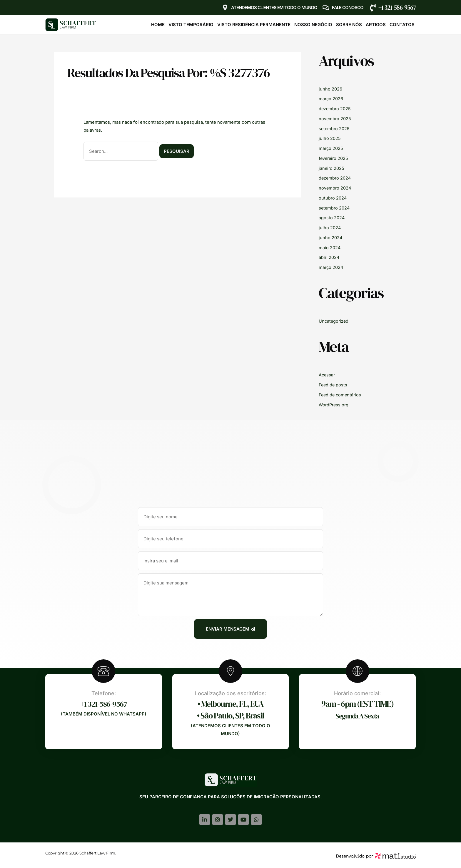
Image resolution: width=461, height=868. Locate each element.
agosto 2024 (332, 218)
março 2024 (331, 267)
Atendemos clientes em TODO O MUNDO (274, 7)
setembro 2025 (335, 129)
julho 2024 (330, 228)
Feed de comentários (341, 395)
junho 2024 (331, 238)
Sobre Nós (349, 25)
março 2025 (331, 148)
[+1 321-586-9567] (373, 8)
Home (158, 25)
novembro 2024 (335, 188)
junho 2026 (330, 89)
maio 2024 (330, 248)
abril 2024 (329, 257)
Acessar (327, 375)
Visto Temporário (191, 25)
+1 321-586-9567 (397, 7)
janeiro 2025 (332, 168)
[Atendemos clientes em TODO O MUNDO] (225, 8)
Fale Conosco (348, 7)
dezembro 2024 (335, 178)
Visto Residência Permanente (254, 25)
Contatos (402, 25)
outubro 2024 (333, 198)
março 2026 (331, 99)
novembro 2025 (335, 119)
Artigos (376, 25)
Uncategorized (334, 321)
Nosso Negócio (313, 25)
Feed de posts (333, 385)
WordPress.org (334, 405)
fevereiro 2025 (334, 158)
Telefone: (104, 693)
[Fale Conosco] (326, 8)
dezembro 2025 (335, 109)
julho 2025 (330, 138)
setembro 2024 (335, 208)
